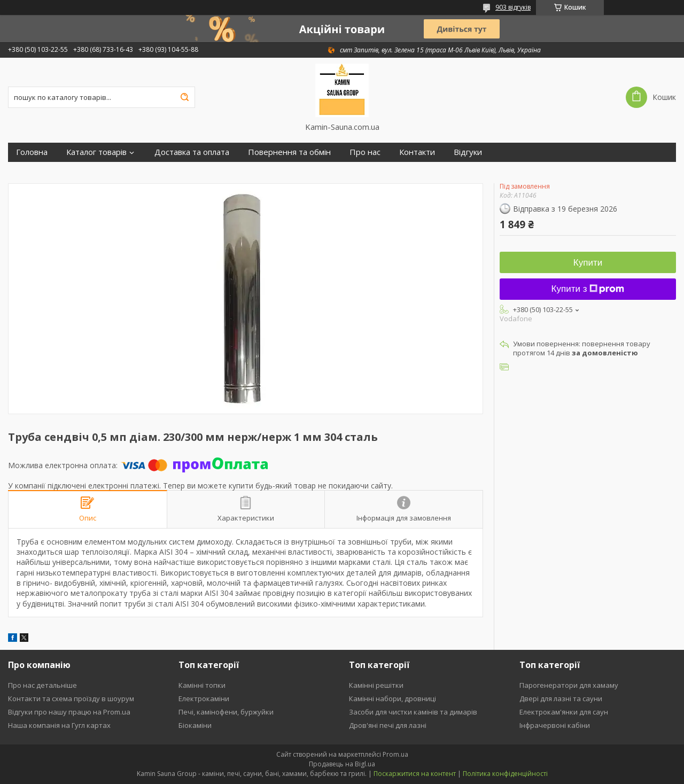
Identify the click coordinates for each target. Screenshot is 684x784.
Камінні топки (202, 685)
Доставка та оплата (192, 152)
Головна (32, 152)
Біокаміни (195, 725)
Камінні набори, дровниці (392, 698)
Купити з (588, 289)
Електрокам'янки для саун (564, 712)
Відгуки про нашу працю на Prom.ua (69, 712)
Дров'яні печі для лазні (388, 725)
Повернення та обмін (289, 152)
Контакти (417, 152)
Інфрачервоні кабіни (555, 725)
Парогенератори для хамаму (569, 685)
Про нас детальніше (42, 685)
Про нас (365, 152)
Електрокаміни (204, 698)
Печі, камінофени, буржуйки (226, 712)
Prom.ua (395, 754)
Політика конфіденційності (505, 774)
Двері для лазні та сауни (561, 698)
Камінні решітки (376, 685)
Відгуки (468, 152)
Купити (588, 263)
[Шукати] (184, 97)
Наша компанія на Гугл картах (59, 725)
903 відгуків (513, 7)
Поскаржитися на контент (415, 774)
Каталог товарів (96, 152)
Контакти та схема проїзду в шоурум (71, 698)
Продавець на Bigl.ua (342, 764)
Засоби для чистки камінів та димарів (413, 712)
